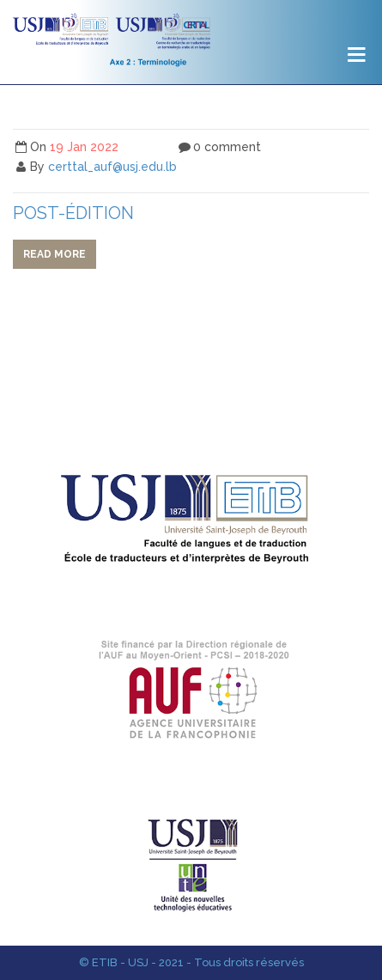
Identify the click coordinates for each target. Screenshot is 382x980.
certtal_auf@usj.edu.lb (112, 167)
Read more (55, 254)
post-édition (73, 213)
